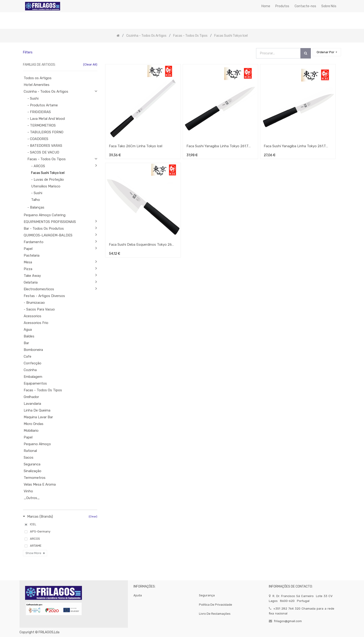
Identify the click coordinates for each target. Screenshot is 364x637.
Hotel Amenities (37, 85)
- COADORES (38, 139)
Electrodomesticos (39, 289)
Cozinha (30, 370)
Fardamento (34, 242)
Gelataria (31, 282)
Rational (30, 451)
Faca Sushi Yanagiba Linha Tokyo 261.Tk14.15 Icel (296, 146)
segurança (207, 595)
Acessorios (32, 316)
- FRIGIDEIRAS (39, 112)
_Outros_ (32, 498)
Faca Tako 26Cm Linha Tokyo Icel (136, 146)
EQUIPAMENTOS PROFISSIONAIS (50, 222)
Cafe (28, 356)
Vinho (28, 491)
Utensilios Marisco (46, 186)
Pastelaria (32, 255)
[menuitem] (266, 6)
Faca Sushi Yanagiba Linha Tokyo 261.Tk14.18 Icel (219, 146)
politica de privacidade (216, 605)
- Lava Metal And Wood (46, 119)
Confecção (32, 363)
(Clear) (93, 517)
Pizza (28, 269)
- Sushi (33, 98)
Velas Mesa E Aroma (40, 484)
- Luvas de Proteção (47, 180)
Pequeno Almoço (37, 444)
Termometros (35, 478)
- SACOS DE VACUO (43, 152)
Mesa (28, 262)
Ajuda (138, 595)
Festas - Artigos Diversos (44, 296)
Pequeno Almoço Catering (45, 215)
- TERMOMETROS (42, 125)
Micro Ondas (34, 424)
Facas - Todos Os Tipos (47, 159)
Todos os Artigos (38, 78)
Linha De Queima (37, 410)
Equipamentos (35, 383)
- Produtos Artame (43, 105)
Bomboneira (33, 350)
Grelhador (31, 397)
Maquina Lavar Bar (38, 417)
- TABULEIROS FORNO (45, 132)
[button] (327, 52)
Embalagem (33, 377)
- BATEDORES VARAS (45, 146)
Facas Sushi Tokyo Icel (48, 173)
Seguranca (32, 464)
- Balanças (36, 207)
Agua (28, 330)
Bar (26, 343)
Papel (28, 249)
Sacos (29, 457)
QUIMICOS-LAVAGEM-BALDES (48, 235)
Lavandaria (32, 404)
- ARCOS (38, 166)
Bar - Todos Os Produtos (44, 229)
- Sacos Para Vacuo (39, 309)
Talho (36, 200)
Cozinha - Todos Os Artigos (46, 91)
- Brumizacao (34, 303)
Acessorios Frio (36, 323)
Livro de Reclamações (215, 614)
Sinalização (32, 471)
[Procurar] (306, 53)
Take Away (32, 276)
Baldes (29, 336)
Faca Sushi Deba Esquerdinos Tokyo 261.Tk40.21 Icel (141, 245)
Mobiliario (31, 431)
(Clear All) (90, 64)
